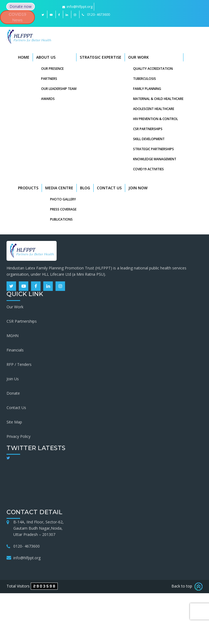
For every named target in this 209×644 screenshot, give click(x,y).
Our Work (139, 57)
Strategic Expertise (101, 57)
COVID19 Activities (148, 169)
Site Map (14, 422)
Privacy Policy (19, 436)
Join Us (13, 379)
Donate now (21, 6)
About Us (46, 57)
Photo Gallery (63, 199)
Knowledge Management (155, 159)
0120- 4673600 (27, 546)
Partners (49, 79)
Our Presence (52, 69)
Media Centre (59, 188)
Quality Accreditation (153, 69)
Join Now (138, 188)
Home (24, 57)
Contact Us (109, 188)
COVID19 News (17, 17)
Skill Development (149, 139)
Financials (15, 350)
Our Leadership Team (59, 89)
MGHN (13, 336)
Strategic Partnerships (153, 149)
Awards (48, 99)
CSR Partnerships (148, 129)
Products (28, 188)
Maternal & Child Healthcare (158, 99)
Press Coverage (63, 209)
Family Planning (147, 89)
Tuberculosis (145, 79)
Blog (85, 188)
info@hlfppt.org (77, 7)
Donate (13, 393)
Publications (61, 219)
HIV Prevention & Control (156, 119)
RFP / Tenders (19, 364)
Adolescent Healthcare (154, 109)
